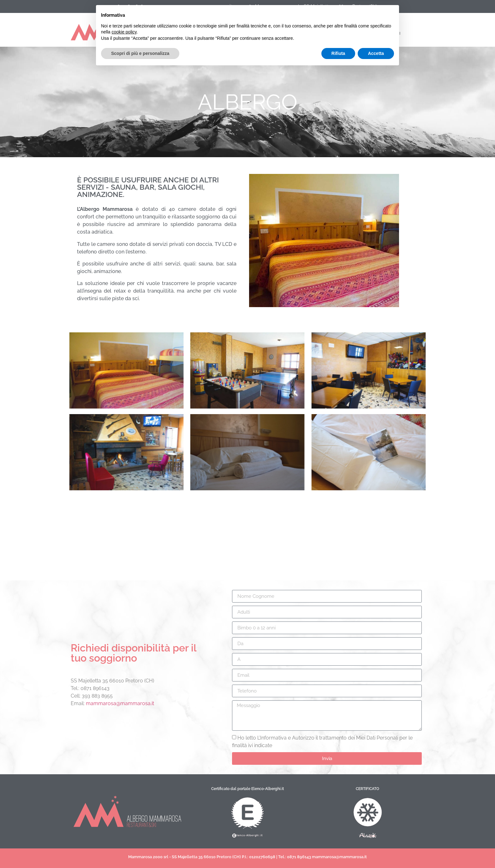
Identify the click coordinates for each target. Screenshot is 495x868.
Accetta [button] (376, 851)
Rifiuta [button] (338, 851)
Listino (226, 33)
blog (261, 33)
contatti (390, 33)
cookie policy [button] (124, 829)
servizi (186, 33)
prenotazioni (343, 33)
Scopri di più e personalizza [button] (140, 851)
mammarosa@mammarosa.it (120, 703)
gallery (297, 33)
